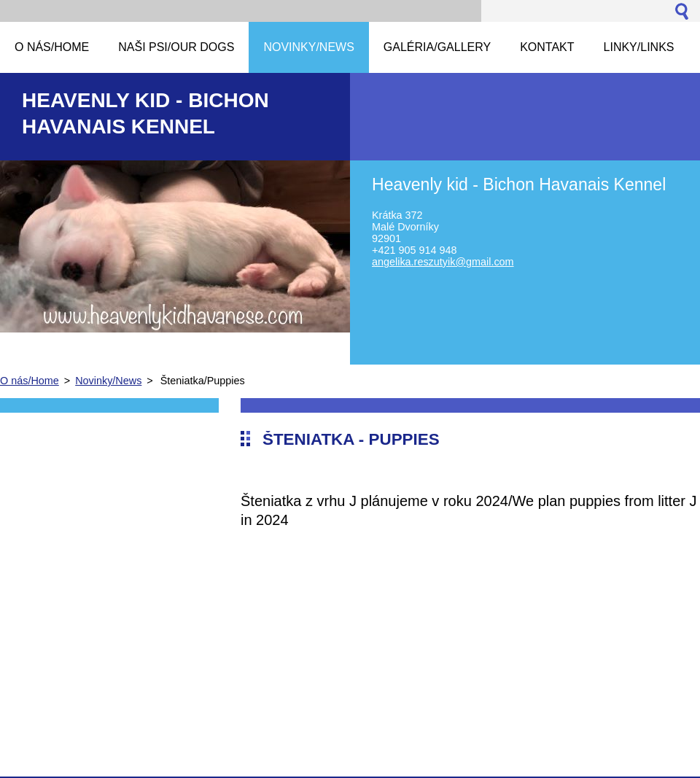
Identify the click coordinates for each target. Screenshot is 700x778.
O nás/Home (30, 381)
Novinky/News (108, 381)
